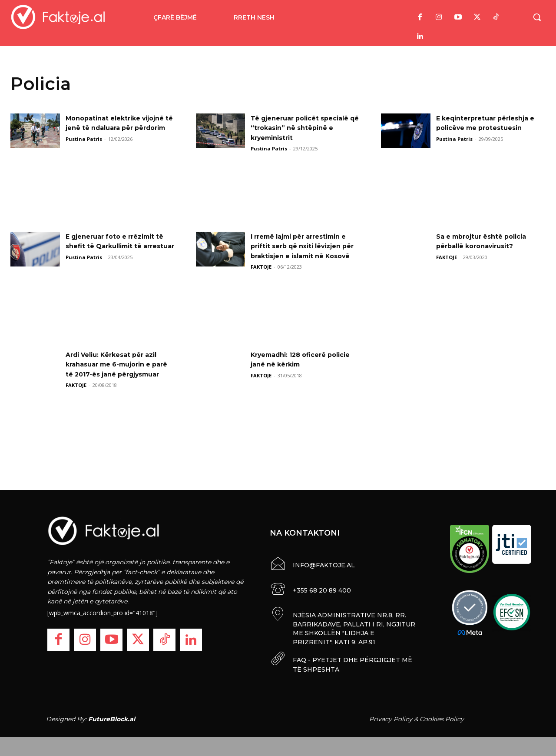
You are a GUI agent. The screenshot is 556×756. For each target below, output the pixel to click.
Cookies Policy (442, 716)
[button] (537, 17)
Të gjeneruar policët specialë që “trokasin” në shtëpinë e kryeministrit (298, 128)
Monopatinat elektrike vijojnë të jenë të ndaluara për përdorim (115, 128)
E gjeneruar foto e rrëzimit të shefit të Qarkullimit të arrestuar (116, 246)
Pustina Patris (84, 148)
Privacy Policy (391, 716)
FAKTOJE (261, 277)
